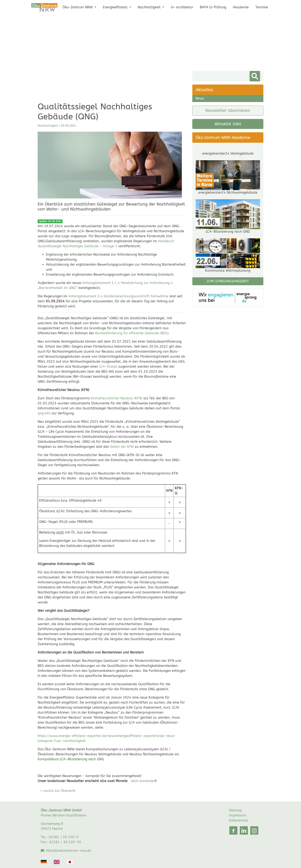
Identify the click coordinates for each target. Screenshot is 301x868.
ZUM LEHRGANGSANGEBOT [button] (228, 306)
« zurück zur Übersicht (58, 791)
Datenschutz (239, 820)
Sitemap (235, 810)
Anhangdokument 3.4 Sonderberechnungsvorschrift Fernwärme (118, 296)
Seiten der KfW (122, 447)
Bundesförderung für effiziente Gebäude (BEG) (132, 333)
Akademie (241, 7)
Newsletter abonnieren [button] (228, 110)
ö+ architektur (182, 7)
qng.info (44, 413)
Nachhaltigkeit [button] (150, 7)
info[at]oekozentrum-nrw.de (68, 851)
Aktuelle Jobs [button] (228, 124)
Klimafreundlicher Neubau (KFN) (117, 398)
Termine (262, 7)
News (200, 98)
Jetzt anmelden (143, 781)
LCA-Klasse (108, 367)
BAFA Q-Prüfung (213, 7)
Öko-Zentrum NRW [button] (78, 7)
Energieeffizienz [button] (116, 7)
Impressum (238, 815)
